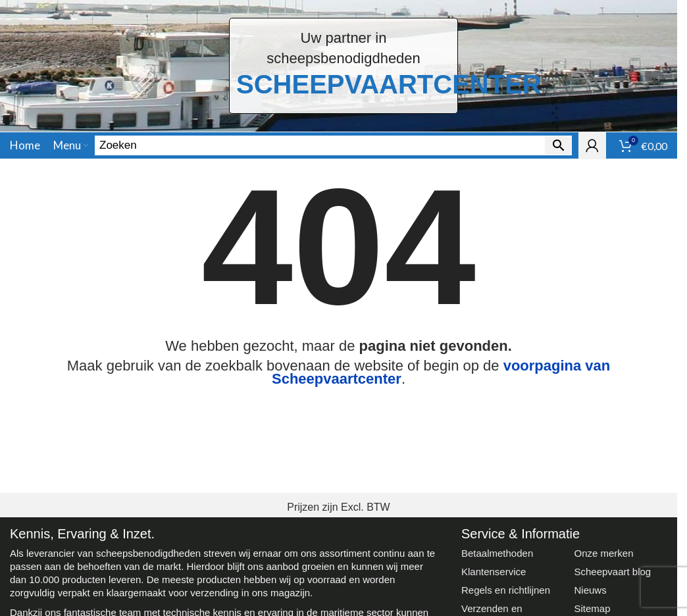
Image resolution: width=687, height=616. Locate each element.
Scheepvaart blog (612, 572)
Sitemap (592, 608)
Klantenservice (494, 572)
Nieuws (590, 590)
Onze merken (603, 553)
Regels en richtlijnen (506, 590)
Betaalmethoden (497, 553)
